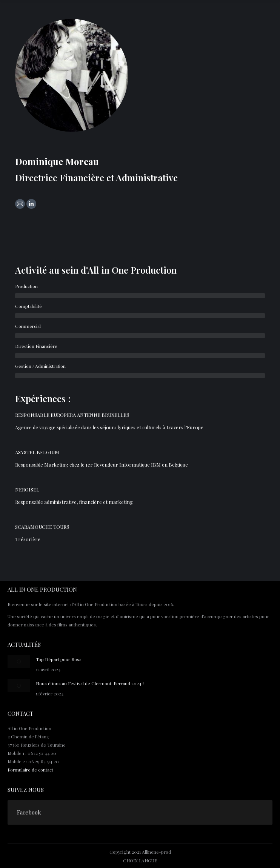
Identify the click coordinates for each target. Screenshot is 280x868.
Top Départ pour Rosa (59, 659)
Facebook (29, 812)
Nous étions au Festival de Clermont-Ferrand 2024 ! (90, 683)
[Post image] (19, 661)
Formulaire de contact (30, 770)
